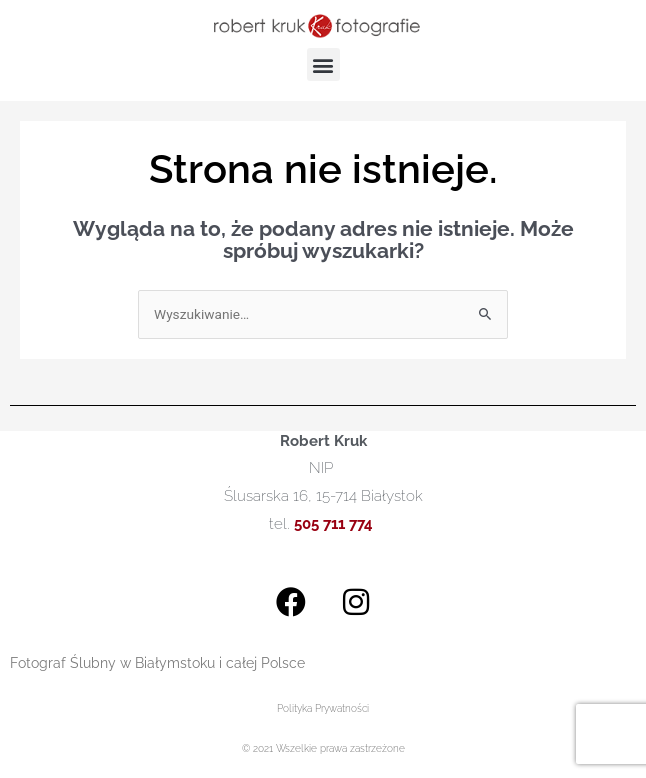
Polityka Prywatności (323, 708)
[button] (323, 64)
